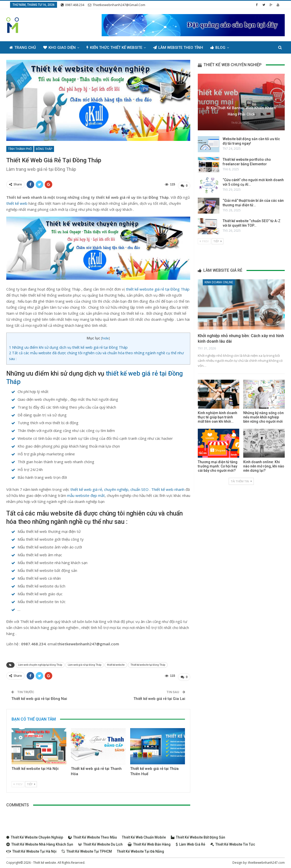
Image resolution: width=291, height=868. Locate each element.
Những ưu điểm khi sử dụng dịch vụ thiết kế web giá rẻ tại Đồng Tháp (68, 346)
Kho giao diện (59, 48)
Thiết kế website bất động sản (198, 835)
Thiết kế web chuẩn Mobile (144, 835)
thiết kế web (17, 202)
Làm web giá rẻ (190, 842)
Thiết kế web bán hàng (149, 842)
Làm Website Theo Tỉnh (178, 48)
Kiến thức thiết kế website (114, 48)
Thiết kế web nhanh (168, 488)
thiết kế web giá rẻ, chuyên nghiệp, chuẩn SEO (109, 488)
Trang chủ (23, 48)
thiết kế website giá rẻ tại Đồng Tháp (158, 288)
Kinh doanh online (219, 282)
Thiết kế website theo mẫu (92, 835)
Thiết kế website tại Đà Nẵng (140, 849)
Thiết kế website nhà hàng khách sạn (40, 842)
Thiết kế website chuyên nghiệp (35, 835)
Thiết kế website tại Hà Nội (35, 766)
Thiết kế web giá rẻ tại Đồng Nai (39, 696)
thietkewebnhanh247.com (266, 860)
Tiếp (31, 782)
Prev (18, 782)
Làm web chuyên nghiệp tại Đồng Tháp (40, 664)
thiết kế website (116, 664)
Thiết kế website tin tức (233, 842)
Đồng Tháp (44, 149)
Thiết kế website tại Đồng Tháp (148, 664)
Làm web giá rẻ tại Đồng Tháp (85, 664)
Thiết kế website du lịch (100, 842)
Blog (218, 48)
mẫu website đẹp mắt (86, 494)
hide (105, 337)
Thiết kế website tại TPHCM (87, 849)
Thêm (241, 48)
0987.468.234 (72, 5)
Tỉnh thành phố (20, 149)
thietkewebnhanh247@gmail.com (117, 5)
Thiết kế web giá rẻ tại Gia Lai (159, 696)
